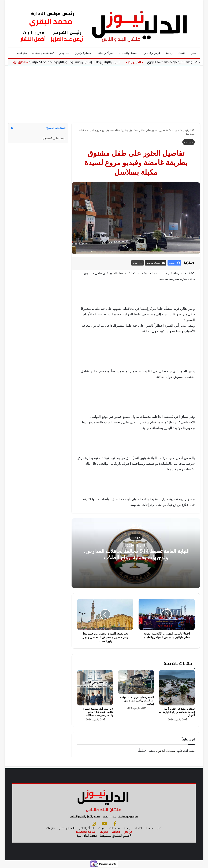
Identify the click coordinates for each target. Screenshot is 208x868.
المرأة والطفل (105, 53)
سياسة (150, 828)
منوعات (22, 53)
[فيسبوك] (115, 824)
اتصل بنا (104, 832)
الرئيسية (188, 130)
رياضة (169, 53)
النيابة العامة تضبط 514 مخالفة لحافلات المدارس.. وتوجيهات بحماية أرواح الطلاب (136, 554)
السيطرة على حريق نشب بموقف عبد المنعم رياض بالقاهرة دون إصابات (137, 701)
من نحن (128, 832)
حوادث (175, 130)
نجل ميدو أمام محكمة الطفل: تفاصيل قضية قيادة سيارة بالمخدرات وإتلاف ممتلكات (98, 712)
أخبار (194, 53)
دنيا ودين (64, 53)
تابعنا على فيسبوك (54, 138)
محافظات (115, 828)
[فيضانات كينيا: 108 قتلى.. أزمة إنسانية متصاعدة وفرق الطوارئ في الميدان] (177, 688)
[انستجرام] (94, 824)
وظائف (116, 832)
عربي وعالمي (152, 53)
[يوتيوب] (105, 824)
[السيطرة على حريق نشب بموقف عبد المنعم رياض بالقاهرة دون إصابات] (136, 682)
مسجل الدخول (165, 751)
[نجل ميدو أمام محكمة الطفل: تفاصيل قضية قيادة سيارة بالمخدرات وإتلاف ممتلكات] (95, 688)
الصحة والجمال (129, 53)
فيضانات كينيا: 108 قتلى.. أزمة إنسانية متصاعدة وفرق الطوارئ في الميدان (177, 712)
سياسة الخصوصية (86, 832)
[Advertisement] (104, 92)
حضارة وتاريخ (83, 53)
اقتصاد (182, 53)
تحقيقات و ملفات (43, 53)
